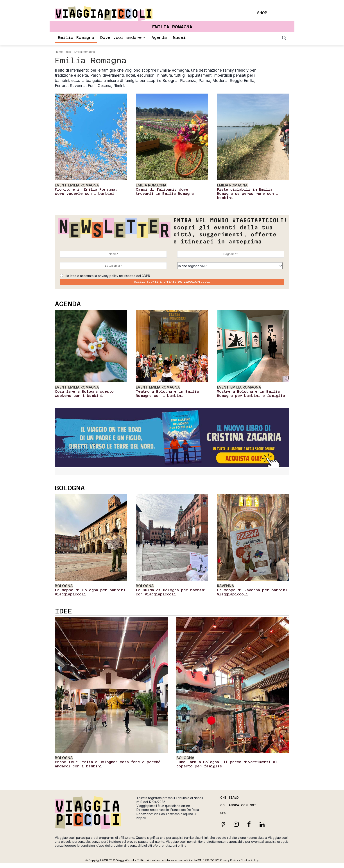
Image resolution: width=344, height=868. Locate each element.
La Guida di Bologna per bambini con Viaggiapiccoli (171, 592)
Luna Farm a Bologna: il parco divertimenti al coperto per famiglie (227, 764)
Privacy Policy (229, 860)
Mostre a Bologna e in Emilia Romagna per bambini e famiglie (251, 394)
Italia (69, 52)
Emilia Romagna (151, 185)
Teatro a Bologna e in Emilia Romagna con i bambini (167, 394)
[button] (284, 38)
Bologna (64, 586)
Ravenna (226, 586)
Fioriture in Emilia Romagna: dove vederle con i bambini (86, 192)
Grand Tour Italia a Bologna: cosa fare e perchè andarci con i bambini (108, 764)
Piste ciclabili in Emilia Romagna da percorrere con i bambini (248, 194)
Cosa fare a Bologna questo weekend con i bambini (84, 394)
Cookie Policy (250, 860)
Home (59, 52)
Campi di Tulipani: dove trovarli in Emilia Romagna (165, 192)
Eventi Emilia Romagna (77, 185)
